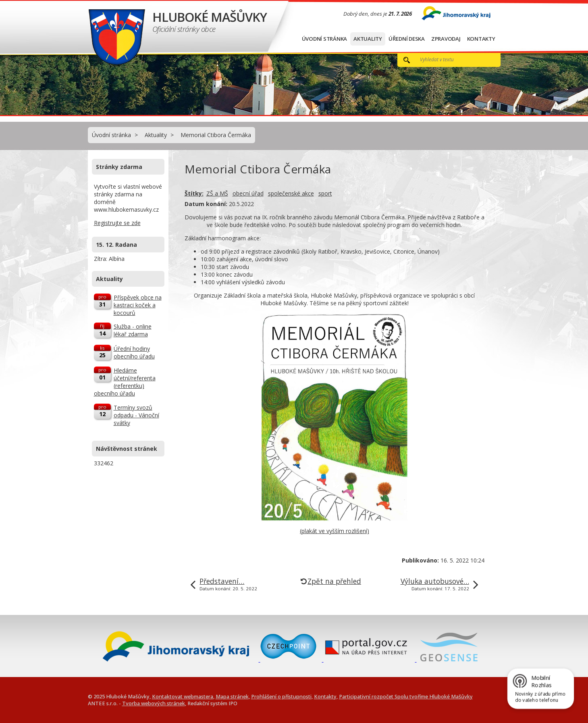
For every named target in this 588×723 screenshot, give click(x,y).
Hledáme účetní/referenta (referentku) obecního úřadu (125, 382)
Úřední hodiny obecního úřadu (134, 352)
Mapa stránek (232, 697)
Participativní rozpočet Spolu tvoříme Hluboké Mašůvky (406, 697)
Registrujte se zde (117, 223)
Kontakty (481, 39)
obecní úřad (248, 193)
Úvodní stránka (325, 39)
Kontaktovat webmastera (183, 697)
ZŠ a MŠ (217, 193)
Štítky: (194, 193)
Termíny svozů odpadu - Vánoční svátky (136, 415)
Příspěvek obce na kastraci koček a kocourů (138, 305)
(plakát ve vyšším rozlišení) (335, 531)
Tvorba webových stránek (154, 703)
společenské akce (291, 193)
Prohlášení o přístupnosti (281, 697)
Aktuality (368, 39)
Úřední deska (407, 39)
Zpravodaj (446, 39)
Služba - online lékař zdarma (133, 330)
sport (325, 193)
